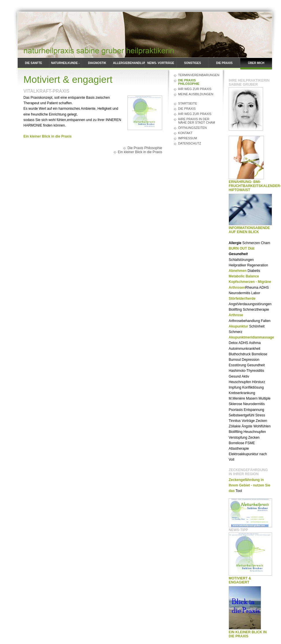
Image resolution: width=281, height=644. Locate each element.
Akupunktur (238, 326)
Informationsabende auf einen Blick (249, 230)
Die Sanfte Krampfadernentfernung (34, 65)
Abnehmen (238, 271)
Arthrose (236, 315)
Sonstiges (193, 63)
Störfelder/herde (242, 299)
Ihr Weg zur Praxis (195, 89)
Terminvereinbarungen (198, 75)
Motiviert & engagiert (240, 580)
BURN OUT (238, 248)
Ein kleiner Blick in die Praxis (48, 136)
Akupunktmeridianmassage (251, 337)
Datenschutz (190, 143)
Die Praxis (224, 63)
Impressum (187, 138)
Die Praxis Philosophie (189, 82)
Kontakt (185, 133)
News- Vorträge (161, 63)
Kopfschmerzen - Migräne (250, 282)
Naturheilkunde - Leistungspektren (65, 65)
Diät (251, 248)
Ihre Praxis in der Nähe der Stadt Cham (197, 121)
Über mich (256, 63)
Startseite (188, 103)
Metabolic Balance (244, 276)
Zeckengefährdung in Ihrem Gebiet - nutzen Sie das (249, 485)
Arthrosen (237, 288)
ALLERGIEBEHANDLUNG (129, 63)
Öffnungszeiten (192, 128)
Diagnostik (97, 63)
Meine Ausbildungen (196, 94)
